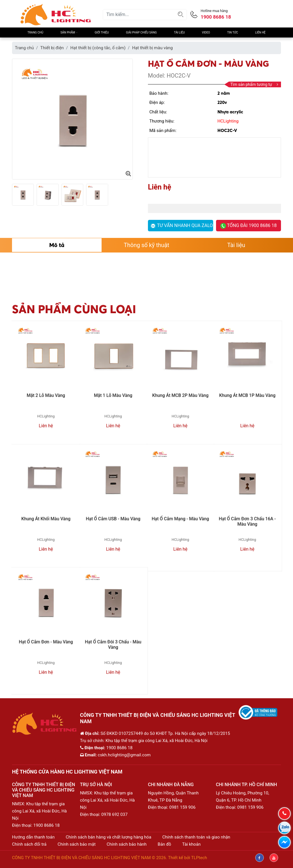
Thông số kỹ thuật (147, 245)
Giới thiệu (102, 32)
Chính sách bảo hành (127, 844)
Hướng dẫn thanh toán (33, 837)
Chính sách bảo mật (77, 844)
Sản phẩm (69, 32)
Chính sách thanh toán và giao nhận (196, 837)
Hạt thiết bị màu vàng (153, 48)
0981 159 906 (183, 807)
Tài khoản (192, 844)
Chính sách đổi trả (29, 844)
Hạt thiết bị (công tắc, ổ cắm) (98, 48)
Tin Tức (233, 32)
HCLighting (228, 121)
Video (206, 32)
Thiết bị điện (52, 48)
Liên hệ (260, 32)
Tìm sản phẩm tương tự (254, 84)
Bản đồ (164, 844)
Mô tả (57, 245)
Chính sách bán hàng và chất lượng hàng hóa (109, 837)
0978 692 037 (114, 814)
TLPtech (199, 858)
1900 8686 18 (47, 825)
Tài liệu (179, 32)
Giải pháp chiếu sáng (141, 32)
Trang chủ (35, 32)
